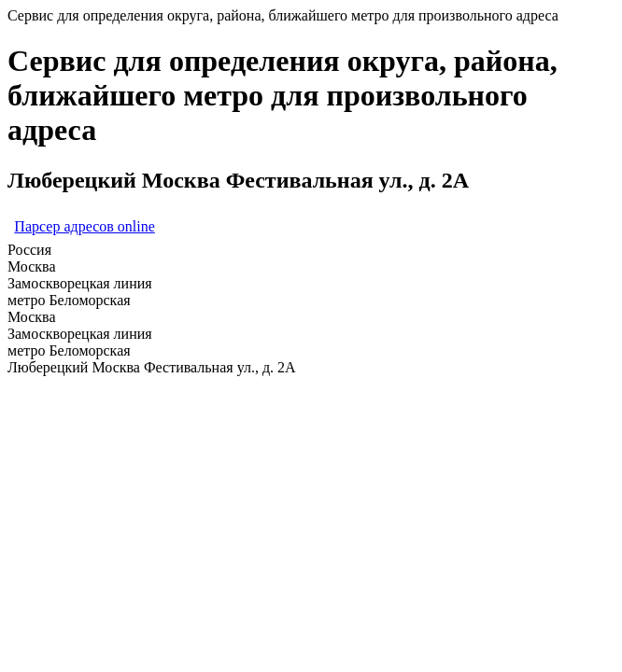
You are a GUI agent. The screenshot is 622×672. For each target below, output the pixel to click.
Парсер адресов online (84, 226)
